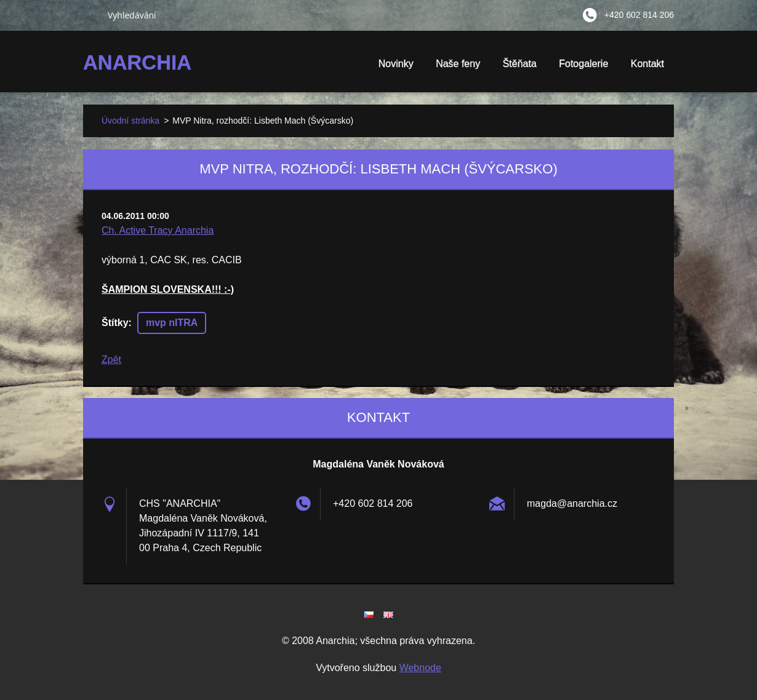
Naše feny (458, 64)
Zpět (111, 360)
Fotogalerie (583, 68)
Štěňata (520, 68)
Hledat (90, 15)
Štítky (115, 323)
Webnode (420, 668)
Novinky (396, 64)
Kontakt (647, 64)
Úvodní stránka (130, 121)
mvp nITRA (172, 323)
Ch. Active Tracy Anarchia (158, 230)
